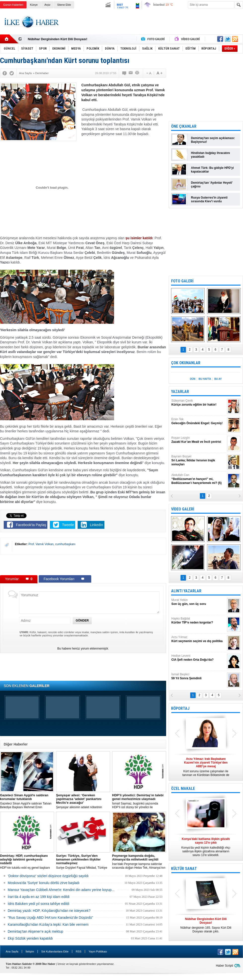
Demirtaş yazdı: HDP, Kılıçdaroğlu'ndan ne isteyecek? (49, 911)
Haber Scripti (225, 966)
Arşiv (47, 5)
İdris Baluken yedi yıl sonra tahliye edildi (38, 904)
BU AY (218, 379)
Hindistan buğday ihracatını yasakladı (210, 155)
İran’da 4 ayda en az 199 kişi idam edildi (39, 897)
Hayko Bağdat (199, 621)
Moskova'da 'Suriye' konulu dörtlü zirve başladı (44, 883)
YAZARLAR (180, 392)
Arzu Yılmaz (199, 639)
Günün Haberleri (13, 5)
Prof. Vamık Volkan (41, 544)
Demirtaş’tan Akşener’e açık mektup (35, 931)
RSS (78, 951)
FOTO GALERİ (182, 281)
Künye (34, 5)
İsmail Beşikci (199, 676)
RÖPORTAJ (180, 708)
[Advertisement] (83, 565)
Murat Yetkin (199, 602)
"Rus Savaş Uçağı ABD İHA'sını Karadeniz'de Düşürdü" (50, 918)
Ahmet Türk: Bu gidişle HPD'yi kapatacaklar (212, 170)
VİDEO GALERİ (183, 509)
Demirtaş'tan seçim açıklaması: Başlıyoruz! (213, 140)
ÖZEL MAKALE (183, 788)
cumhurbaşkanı (65, 544)
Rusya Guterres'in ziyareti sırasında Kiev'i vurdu (209, 199)
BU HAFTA (205, 379)
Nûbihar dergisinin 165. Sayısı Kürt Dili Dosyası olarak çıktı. (206, 925)
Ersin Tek (199, 421)
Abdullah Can (199, 479)
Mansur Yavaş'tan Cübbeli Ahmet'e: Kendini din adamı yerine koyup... (61, 890)
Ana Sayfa (12, 951)
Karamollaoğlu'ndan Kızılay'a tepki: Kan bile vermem (48, 924)
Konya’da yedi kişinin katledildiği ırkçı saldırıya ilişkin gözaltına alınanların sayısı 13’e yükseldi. (206, 847)
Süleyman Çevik (199, 403)
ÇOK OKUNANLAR (186, 363)
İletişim (30, 951)
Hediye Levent (199, 658)
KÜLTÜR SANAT (184, 869)
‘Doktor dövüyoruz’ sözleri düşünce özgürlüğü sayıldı (48, 876)
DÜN (193, 379)
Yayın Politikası (98, 951)
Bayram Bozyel (199, 460)
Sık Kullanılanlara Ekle (55, 951)
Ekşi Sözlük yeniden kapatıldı (30, 938)
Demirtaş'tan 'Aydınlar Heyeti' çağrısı (212, 185)
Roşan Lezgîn (199, 440)
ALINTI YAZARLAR (186, 591)
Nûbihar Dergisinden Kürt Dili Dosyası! (58, 39)
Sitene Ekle (64, 5)
